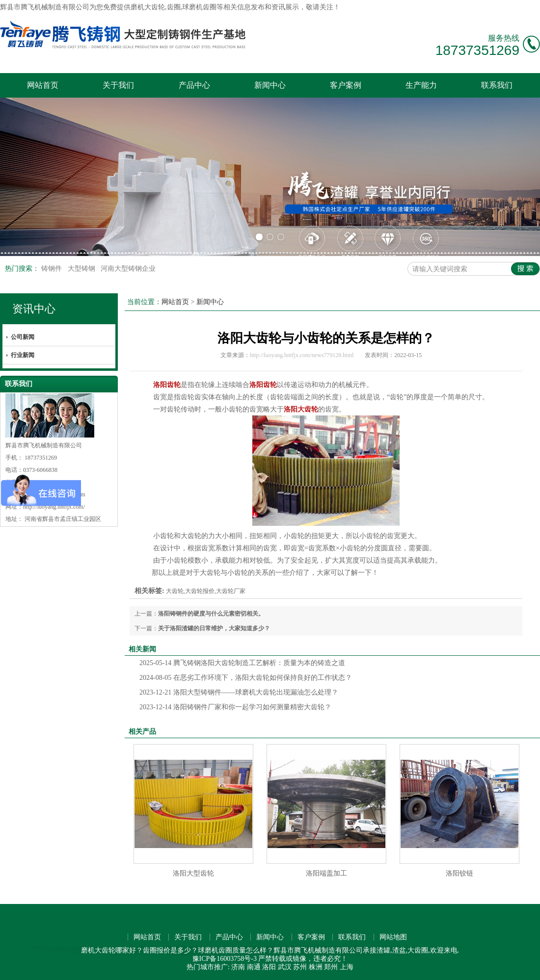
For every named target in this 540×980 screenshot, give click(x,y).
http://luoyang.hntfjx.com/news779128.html (302, 355)
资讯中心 (34, 309)
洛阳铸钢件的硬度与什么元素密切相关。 (211, 614)
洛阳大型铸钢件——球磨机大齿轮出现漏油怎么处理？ (239, 692)
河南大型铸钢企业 (128, 269)
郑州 (331, 967)
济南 (238, 967)
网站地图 (393, 937)
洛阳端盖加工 (326, 873)
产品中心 (194, 85)
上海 (347, 967)
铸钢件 (53, 269)
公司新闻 (23, 337)
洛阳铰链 (459, 873)
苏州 (300, 967)
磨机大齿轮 (148, 7)
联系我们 (497, 85)
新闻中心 (270, 85)
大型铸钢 (82, 269)
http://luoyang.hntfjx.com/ (54, 507)
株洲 (316, 967)
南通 (254, 967)
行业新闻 (23, 355)
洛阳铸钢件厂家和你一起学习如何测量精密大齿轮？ (235, 707)
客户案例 (346, 85)
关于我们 (118, 85)
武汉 (285, 967)
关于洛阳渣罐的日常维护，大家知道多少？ (214, 628)
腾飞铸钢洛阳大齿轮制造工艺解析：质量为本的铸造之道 (242, 663)
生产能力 (421, 85)
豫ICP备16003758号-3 (225, 959)
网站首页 (43, 85)
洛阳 (269, 967)
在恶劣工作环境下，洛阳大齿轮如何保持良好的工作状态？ (246, 678)
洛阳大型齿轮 (193, 873)
